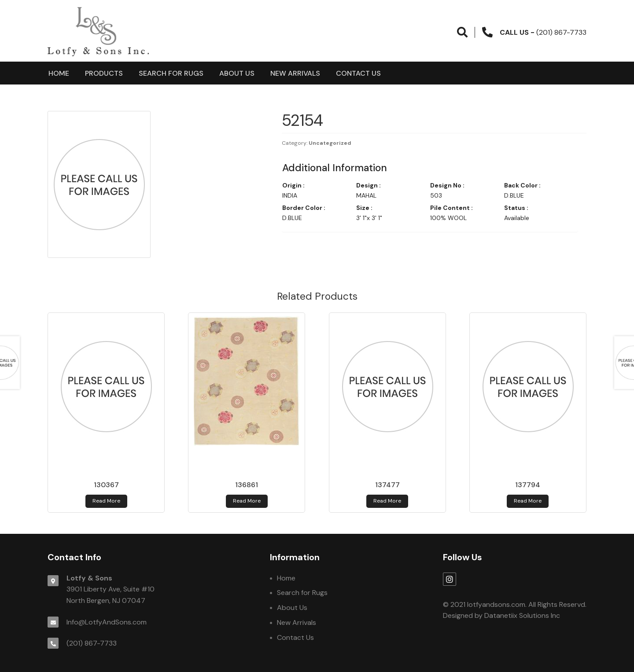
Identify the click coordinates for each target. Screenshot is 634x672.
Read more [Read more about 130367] (106, 501)
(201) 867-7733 (92, 643)
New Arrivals (295, 73)
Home (59, 73)
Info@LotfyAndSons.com (107, 622)
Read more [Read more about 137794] (528, 501)
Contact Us (358, 73)
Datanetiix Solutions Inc (522, 615)
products (104, 73)
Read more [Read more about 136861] (247, 501)
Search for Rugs (171, 73)
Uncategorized (330, 143)
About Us (237, 73)
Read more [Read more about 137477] (387, 501)
